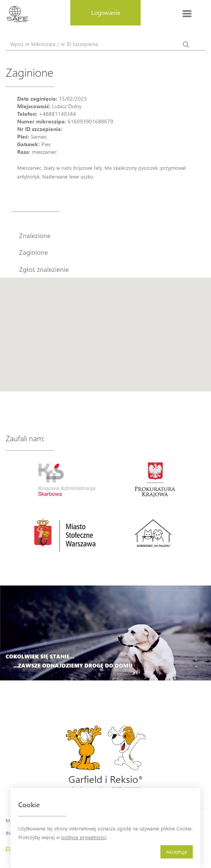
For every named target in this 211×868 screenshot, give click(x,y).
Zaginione (33, 252)
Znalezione (35, 235)
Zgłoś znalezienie (44, 269)
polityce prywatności (84, 837)
